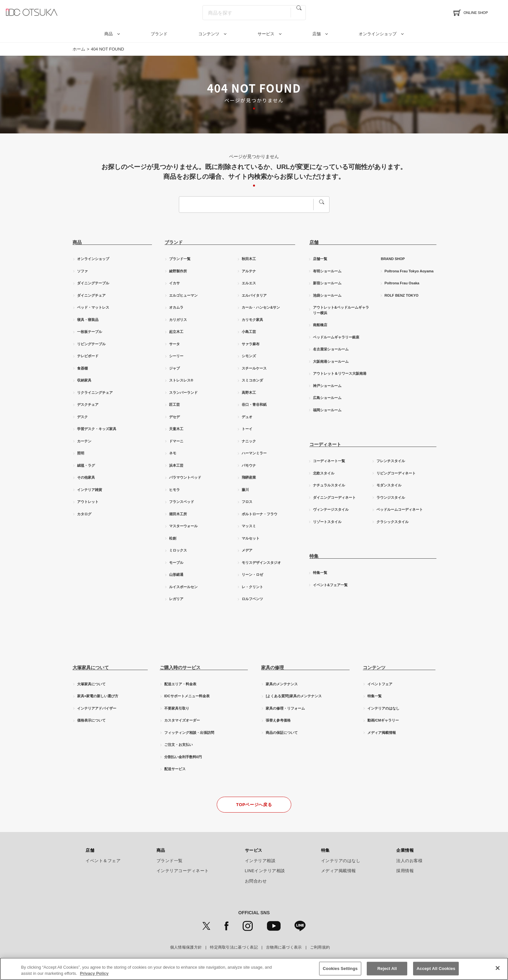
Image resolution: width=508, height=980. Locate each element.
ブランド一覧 (180, 259)
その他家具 (86, 477)
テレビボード (88, 356)
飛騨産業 (249, 477)
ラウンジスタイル (391, 497)
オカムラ (176, 307)
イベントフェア (380, 684)
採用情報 (405, 871)
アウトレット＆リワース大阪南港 (340, 373)
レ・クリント (252, 587)
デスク (82, 417)
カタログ (84, 514)
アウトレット (88, 502)
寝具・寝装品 (88, 320)
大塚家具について (91, 684)
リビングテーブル (91, 344)
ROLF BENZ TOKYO (402, 295)
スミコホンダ (252, 380)
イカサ (174, 283)
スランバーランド (183, 393)
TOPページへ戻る (254, 805)
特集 (325, 850)
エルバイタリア (254, 295)
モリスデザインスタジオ (261, 563)
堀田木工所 (178, 514)
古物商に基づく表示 (284, 947)
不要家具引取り (177, 708)
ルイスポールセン (183, 587)
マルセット (251, 538)
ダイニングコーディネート (334, 497)
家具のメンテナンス (282, 684)
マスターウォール (183, 526)
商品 (109, 34)
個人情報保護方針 (186, 947)
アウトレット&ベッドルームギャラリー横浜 (341, 310)
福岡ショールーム (327, 410)
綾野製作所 (178, 271)
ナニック (249, 441)
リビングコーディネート (396, 473)
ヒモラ (174, 490)
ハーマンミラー (254, 453)
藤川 (245, 490)
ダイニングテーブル (93, 283)
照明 (81, 453)
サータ (174, 344)
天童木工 (176, 429)
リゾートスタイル (327, 522)
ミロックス (178, 550)
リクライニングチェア (95, 393)
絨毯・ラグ (86, 465)
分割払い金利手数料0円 (183, 757)
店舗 (317, 34)
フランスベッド (182, 502)
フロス (247, 502)
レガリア (176, 599)
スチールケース (254, 368)
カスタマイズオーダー (182, 720)
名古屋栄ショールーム (331, 349)
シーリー (176, 356)
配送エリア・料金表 (180, 684)
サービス (266, 34)
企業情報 (405, 850)
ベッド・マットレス (93, 307)
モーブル (176, 563)
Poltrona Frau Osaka (402, 283)
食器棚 (82, 368)
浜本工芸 (176, 465)
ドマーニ (176, 441)
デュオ (247, 417)
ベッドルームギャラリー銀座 (336, 337)
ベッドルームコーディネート (400, 509)
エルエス (249, 283)
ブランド (159, 34)
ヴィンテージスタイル (331, 509)
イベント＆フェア (103, 861)
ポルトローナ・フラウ (260, 514)
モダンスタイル (389, 485)
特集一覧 (320, 573)
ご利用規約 (320, 947)
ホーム (79, 49)
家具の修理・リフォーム (285, 708)
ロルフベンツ (252, 599)
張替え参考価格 (278, 720)
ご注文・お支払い (179, 745)
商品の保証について (282, 733)
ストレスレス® (181, 380)
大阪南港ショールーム (331, 361)
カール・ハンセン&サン (261, 307)
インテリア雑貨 (90, 490)
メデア (247, 550)
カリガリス (178, 320)
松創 (173, 538)
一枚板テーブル (90, 332)
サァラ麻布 (251, 344)
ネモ (173, 453)
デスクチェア (88, 405)
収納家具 (84, 380)
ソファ (82, 271)
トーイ (247, 429)
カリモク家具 (252, 320)
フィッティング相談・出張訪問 (189, 733)
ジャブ (174, 368)
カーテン (84, 441)
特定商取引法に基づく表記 (234, 947)
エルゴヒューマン (183, 295)
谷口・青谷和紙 (254, 405)
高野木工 (249, 393)
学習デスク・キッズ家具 (97, 429)
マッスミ (249, 526)
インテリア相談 (260, 861)
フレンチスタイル (391, 461)
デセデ (174, 417)
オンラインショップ (378, 34)
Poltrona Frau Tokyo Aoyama (409, 271)
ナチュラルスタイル (329, 485)
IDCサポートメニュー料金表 (187, 696)
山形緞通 (176, 575)
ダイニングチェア (91, 295)
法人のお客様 (409, 861)
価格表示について (91, 720)
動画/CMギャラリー (383, 720)
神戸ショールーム (327, 386)
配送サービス (175, 769)
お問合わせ (256, 881)
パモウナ (249, 465)
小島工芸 (249, 332)
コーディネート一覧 (329, 461)
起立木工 (176, 332)
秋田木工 (249, 259)
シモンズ (249, 356)
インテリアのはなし (383, 708)
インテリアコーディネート (183, 871)
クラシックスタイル (393, 522)
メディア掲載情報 (382, 733)
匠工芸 (174, 405)
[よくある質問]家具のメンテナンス (294, 696)
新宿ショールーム (327, 283)
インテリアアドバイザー (97, 708)
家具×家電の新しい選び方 (98, 696)
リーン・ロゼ (252, 575)
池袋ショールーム (327, 295)
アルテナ (249, 271)
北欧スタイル (324, 473)
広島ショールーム (327, 398)
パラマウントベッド (185, 477)
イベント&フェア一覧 (330, 585)
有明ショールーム (327, 271)
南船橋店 (320, 325)
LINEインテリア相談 (265, 871)
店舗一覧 (320, 259)
